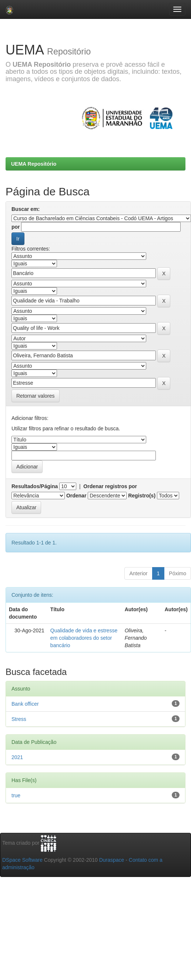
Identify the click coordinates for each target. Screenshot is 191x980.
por (16, 227)
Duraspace (112, 860)
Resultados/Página (35, 486)
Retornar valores (36, 396)
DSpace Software (22, 860)
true (16, 795)
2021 (17, 757)
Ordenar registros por (110, 486)
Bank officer (25, 704)
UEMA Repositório (34, 164)
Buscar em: (26, 209)
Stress (19, 719)
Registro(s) (142, 496)
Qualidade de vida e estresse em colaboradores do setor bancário (84, 638)
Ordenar (76, 496)
